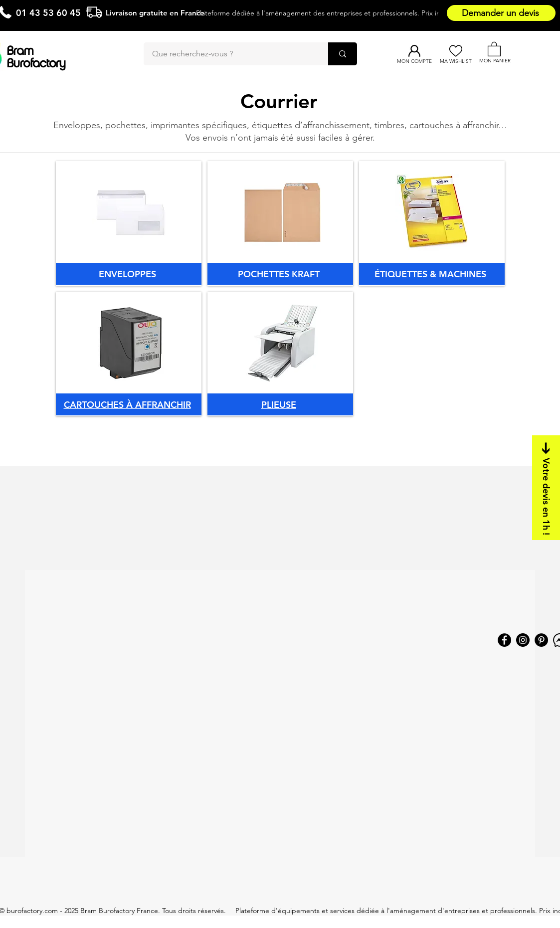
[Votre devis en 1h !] (546, 488)
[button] (494, 49)
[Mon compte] (414, 51)
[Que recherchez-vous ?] (230, 54)
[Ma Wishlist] (456, 51)
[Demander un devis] (501, 13)
